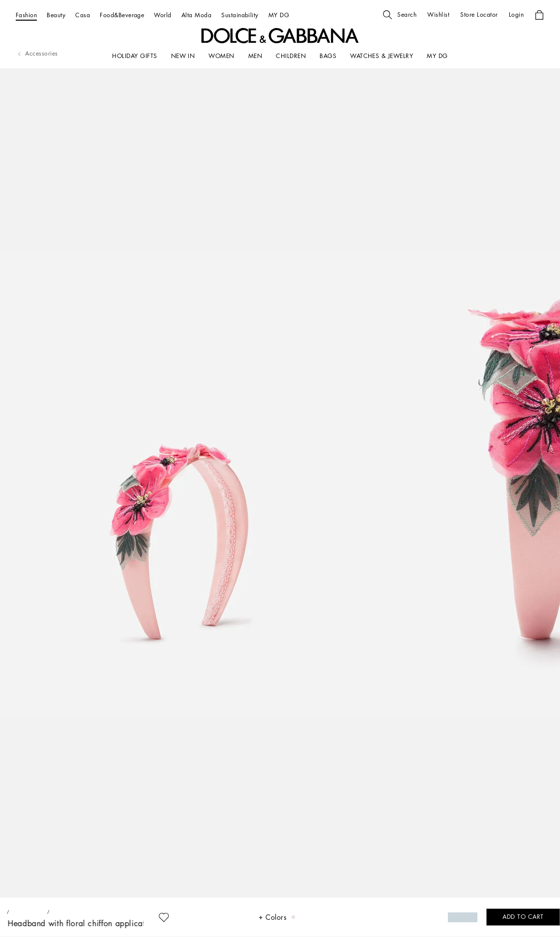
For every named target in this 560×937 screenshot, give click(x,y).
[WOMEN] (221, 56)
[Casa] (83, 15)
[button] (400, 15)
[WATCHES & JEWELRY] (382, 56)
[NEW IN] (183, 56)
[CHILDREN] (291, 56)
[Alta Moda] (196, 15)
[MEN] (255, 56)
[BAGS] (328, 56)
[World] (162, 15)
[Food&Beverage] (122, 15)
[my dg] (437, 56)
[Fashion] (26, 15)
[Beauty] (56, 15)
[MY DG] (279, 15)
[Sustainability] (240, 15)
